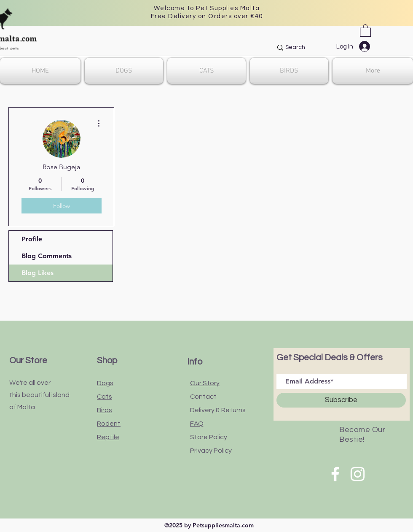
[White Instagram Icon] (358, 474)
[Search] (327, 48)
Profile (32, 239)
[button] (365, 30)
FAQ (197, 424)
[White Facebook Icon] (335, 474)
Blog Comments (47, 256)
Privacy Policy (211, 451)
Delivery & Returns (218, 410)
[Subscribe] (341, 400)
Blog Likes (38, 273)
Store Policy (209, 437)
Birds (105, 410)
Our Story (205, 383)
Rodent (109, 424)
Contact (203, 397)
